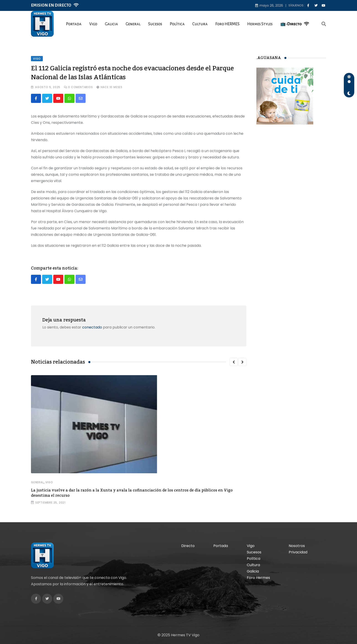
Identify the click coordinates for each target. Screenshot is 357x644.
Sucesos (155, 24)
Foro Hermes (258, 578)
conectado (92, 327)
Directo (188, 546)
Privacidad (298, 552)
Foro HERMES (227, 24)
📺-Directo (291, 24)
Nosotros (297, 546)
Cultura (200, 24)
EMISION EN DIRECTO (51, 5)
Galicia (111, 24)
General (133, 24)
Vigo (93, 24)
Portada (74, 24)
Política (177, 24)
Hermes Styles (260, 24)
